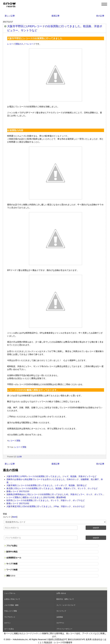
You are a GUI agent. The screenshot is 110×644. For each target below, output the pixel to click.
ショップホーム (10, 593)
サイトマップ (61, 611)
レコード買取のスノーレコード (21, 44)
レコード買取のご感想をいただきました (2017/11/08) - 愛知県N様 (36, 497)
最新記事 (56, 16)
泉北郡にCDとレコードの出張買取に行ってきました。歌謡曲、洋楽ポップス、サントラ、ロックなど (52, 488)
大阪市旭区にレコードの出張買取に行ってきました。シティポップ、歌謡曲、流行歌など (47, 485)
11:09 (19, 457)
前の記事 (100, 16)
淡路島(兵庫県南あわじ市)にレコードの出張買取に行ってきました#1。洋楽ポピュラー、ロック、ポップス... (55, 494)
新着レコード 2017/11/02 (18, 503)
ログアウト (60, 623)
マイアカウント (10, 617)
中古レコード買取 (11, 611)
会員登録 (60, 617)
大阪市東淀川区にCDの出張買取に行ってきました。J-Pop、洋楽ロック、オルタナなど (46, 506)
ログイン (7, 623)
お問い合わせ (61, 593)
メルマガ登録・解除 (11, 605)
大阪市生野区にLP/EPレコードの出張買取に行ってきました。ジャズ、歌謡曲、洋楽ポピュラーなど (51, 476)
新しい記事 (10, 16)
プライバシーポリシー (64, 629)
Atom (14, 517)
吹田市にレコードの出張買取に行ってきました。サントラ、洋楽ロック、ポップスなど (46, 500)
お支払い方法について (12, 599)
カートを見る (9, 629)
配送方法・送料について (65, 599)
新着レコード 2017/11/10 (18, 491)
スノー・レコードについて (66, 605)
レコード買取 (14, 441)
